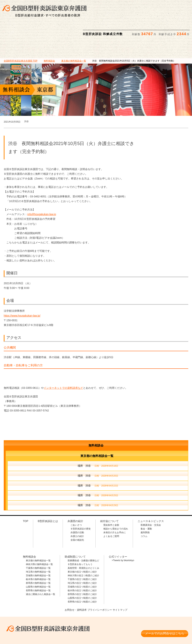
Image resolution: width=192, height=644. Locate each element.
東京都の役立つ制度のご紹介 (82, 553)
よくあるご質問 (111, 518)
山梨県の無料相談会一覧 (38, 568)
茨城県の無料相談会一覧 (38, 557)
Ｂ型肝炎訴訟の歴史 (81, 510)
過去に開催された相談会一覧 (40, 576)
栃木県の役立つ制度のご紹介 (82, 572)
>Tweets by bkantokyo (123, 542)
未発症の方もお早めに (115, 514)
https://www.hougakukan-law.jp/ (22, 297)
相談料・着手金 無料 (46, 620)
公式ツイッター (118, 538)
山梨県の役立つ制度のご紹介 (82, 580)
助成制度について (136, 30)
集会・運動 (146, 510)
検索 (186, 6)
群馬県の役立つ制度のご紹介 (82, 576)
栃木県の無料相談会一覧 (38, 561)
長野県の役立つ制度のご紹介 (82, 583)
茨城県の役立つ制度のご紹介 (82, 568)
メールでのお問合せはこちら (165, 613)
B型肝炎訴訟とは (30, 30)
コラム (144, 518)
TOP (21, 42)
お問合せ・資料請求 (74, 591)
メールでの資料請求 (143, 6)
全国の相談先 (77, 522)
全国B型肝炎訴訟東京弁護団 (46, 609)
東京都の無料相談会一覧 (38, 542)
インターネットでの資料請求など (63, 370)
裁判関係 (145, 514)
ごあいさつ (76, 507)
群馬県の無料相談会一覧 (38, 565)
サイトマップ (122, 591)
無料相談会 (109, 30)
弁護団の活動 (77, 514)
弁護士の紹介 (77, 518)
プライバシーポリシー (100, 591)
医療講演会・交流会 (151, 507)
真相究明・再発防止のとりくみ (83, 550)
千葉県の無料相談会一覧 (38, 550)
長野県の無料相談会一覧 (38, 572)
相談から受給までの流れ (116, 510)
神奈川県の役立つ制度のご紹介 (83, 557)
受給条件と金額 (111, 507)
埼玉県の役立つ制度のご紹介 (82, 565)
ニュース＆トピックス (162, 30)
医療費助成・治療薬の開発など (83, 542)
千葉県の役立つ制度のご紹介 (82, 561)
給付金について (83, 30)
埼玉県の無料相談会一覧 (38, 553)
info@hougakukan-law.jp (42, 196)
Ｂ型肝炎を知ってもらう (80, 546)
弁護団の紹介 (57, 30)
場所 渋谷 (98, 448)
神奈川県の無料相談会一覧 (39, 546)
